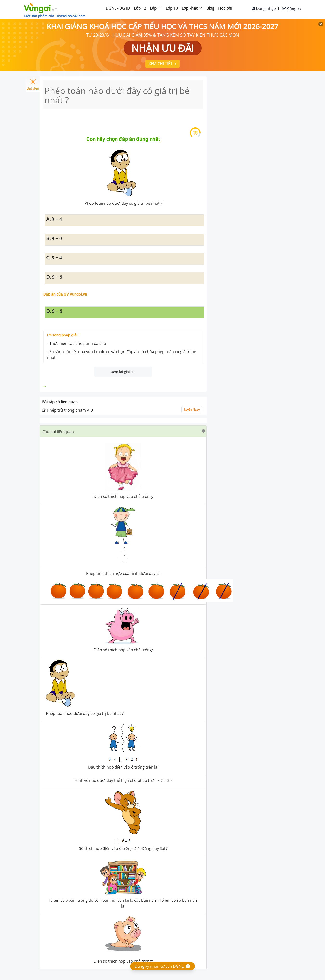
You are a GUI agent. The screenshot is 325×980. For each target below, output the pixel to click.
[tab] (123, 431)
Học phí (225, 8)
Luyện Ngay (192, 410)
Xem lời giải (122, 372)
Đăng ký (292, 9)
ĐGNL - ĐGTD (118, 8)
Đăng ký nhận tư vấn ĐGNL (159, 966)
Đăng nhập (264, 8)
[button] (123, 431)
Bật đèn (33, 84)
